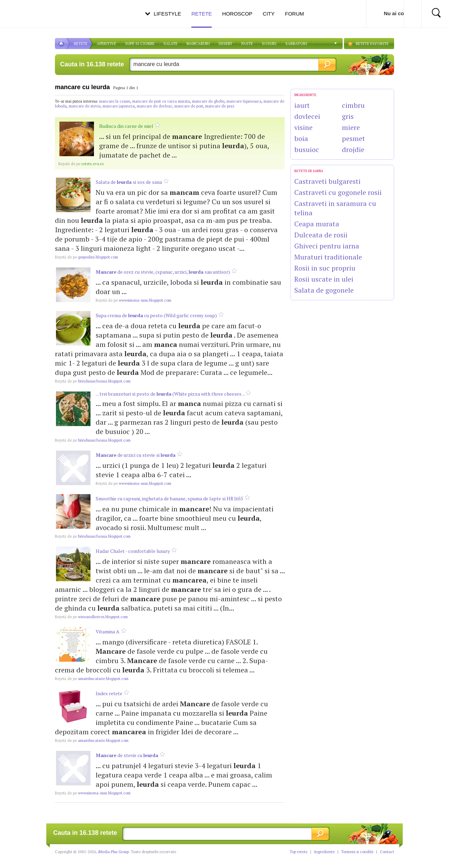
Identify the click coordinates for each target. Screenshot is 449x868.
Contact (387, 852)
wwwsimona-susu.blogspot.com (133, 300)
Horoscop (237, 14)
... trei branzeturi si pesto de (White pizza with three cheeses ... (171, 394)
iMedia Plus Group (113, 852)
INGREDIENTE (305, 95)
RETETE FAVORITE (372, 44)
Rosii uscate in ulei (324, 279)
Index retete (109, 693)
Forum (294, 14)
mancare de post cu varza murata (161, 101)
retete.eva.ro (81, 164)
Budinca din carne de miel (126, 126)
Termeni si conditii (357, 852)
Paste (247, 44)
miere (351, 127)
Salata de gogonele (324, 290)
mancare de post (189, 106)
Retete (202, 19)
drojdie (353, 149)
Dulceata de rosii (321, 235)
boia (301, 138)
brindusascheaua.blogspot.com (93, 381)
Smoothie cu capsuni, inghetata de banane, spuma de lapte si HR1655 (169, 498)
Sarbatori (296, 44)
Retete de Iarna (309, 171)
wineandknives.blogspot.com (91, 617)
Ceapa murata (317, 224)
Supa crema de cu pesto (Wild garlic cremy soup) (156, 315)
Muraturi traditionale (328, 257)
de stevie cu (127, 755)
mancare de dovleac (155, 106)
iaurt (302, 105)
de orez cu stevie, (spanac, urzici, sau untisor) (163, 272)
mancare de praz (220, 106)
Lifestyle (167, 14)
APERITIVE (106, 44)
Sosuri (269, 44)
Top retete (299, 852)
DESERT (226, 44)
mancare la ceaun (115, 101)
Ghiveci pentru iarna (327, 246)
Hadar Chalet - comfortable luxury (133, 551)
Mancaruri (198, 44)
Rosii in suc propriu (325, 268)
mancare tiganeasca (244, 101)
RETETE (81, 44)
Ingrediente (324, 852)
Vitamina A (108, 631)
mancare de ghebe (208, 101)
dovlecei (307, 116)
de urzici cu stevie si (136, 455)
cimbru (353, 105)
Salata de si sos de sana (129, 182)
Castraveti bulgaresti (327, 181)
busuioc (307, 149)
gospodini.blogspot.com (87, 257)
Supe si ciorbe (140, 44)
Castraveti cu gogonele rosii (338, 192)
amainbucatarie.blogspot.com (92, 679)
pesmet (354, 138)
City (269, 14)
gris (348, 116)
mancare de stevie (85, 106)
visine (303, 127)
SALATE (170, 44)
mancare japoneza (119, 106)
